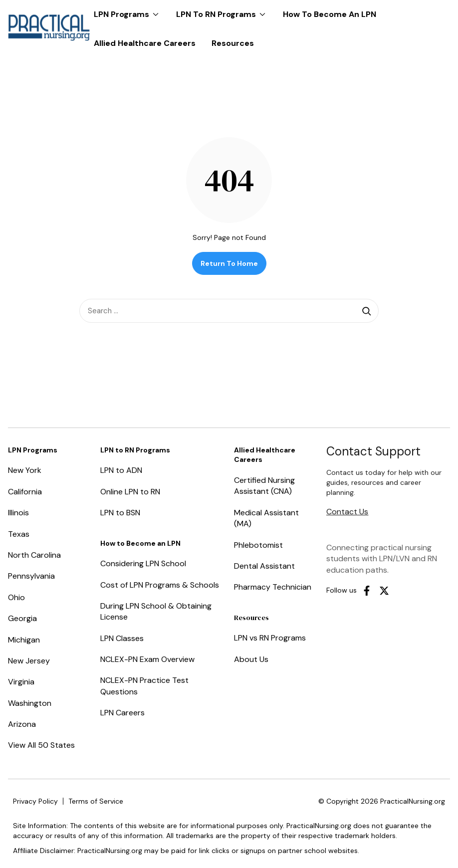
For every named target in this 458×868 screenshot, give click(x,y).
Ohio (16, 597)
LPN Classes (122, 638)
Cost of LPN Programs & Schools (160, 585)
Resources (233, 43)
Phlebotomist (258, 545)
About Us (251, 659)
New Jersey (29, 661)
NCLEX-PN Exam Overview (147, 659)
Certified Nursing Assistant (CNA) (264, 486)
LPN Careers (122, 713)
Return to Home (229, 263)
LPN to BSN (120, 513)
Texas (19, 534)
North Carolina (34, 555)
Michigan (24, 640)
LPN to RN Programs (224, 10)
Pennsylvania (31, 576)
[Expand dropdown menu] (156, 14)
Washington (30, 703)
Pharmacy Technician (273, 587)
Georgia (22, 618)
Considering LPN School (143, 563)
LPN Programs (129, 10)
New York (25, 470)
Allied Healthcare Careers (145, 43)
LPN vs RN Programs (270, 638)
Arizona (22, 724)
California (25, 492)
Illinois (18, 513)
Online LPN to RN (130, 492)
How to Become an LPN (330, 14)
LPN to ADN (121, 470)
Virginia (21, 682)
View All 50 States (41, 745)
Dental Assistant (264, 566)
